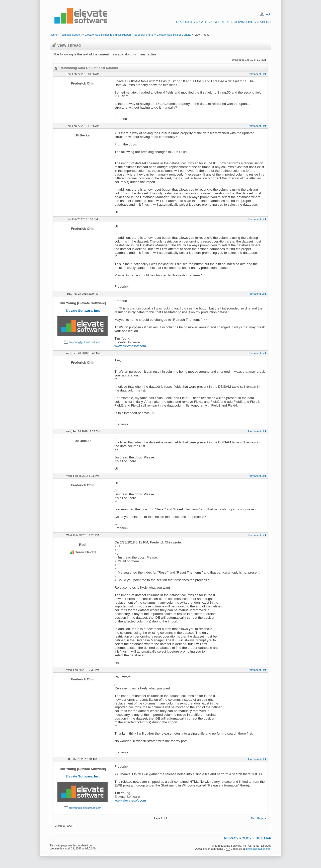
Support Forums (144, 35)
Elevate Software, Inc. (83, 311)
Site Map (263, 838)
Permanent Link (257, 74)
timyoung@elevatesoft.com (85, 342)
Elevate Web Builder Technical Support (108, 35)
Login (268, 14)
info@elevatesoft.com (258, 849)
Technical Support (71, 35)
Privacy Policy (238, 838)
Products (185, 22)
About (266, 22)
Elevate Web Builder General (174, 35)
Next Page (257, 818)
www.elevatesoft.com (130, 346)
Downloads (245, 22)
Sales (204, 22)
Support (222, 22)
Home (53, 35)
